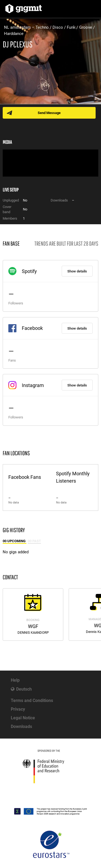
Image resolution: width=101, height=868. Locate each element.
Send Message (49, 113)
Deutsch (24, 689)
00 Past (34, 541)
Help (15, 680)
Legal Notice (23, 718)
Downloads (21, 726)
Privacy (18, 709)
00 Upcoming (15, 541)
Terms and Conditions (32, 700)
